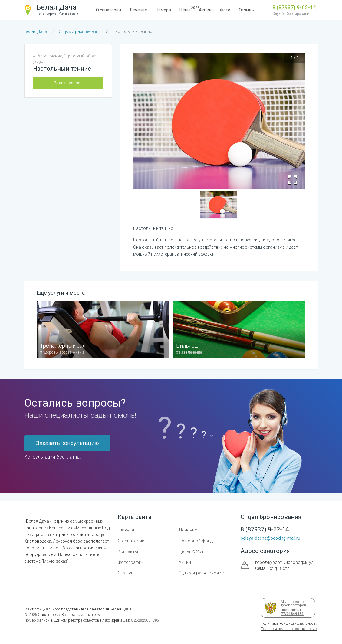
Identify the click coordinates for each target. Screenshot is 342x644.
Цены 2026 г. (192, 551)
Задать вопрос (68, 83)
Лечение (138, 10)
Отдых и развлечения (80, 31)
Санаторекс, (49, 615)
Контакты (128, 551)
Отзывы (247, 10)
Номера (163, 10)
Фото (225, 10)
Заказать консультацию (67, 443)
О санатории (109, 10)
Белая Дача (36, 31)
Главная (126, 530)
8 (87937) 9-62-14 (294, 7)
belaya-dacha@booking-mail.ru (270, 538)
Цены (185, 9)
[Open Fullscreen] (293, 180)
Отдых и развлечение (201, 573)
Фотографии (131, 562)
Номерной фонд (196, 541)
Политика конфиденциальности (289, 623)
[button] (218, 205)
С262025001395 (145, 620)
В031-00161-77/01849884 (291, 612)
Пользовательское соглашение (289, 629)
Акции (205, 10)
